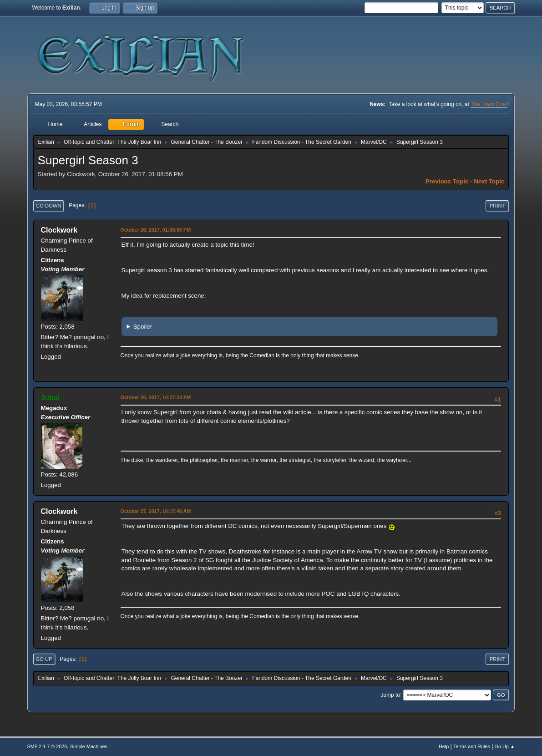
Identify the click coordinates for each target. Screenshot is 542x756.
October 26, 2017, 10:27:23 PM (156, 397)
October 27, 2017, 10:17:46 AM (156, 511)
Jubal (51, 398)
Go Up (44, 659)
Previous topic (447, 181)
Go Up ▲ (505, 746)
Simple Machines (89, 746)
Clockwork (59, 230)
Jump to (390, 695)
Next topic (489, 181)
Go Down (49, 206)
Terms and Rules (472, 746)
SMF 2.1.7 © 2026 (47, 746)
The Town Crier (489, 104)
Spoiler (143, 327)
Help (444, 746)
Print (497, 206)
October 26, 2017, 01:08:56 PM (156, 230)
